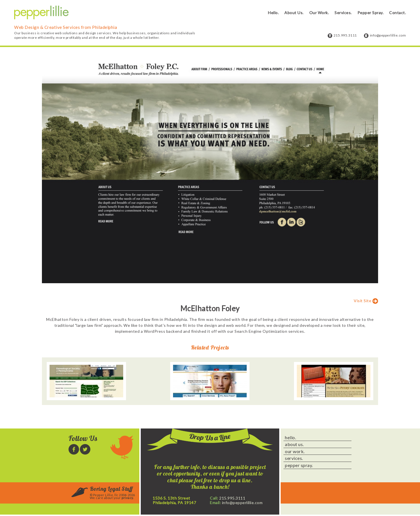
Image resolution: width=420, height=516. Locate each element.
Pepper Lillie (41, 13)
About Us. (294, 13)
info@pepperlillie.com (388, 35)
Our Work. (319, 13)
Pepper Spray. (371, 13)
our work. (295, 451)
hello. (290, 438)
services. (294, 458)
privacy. (128, 498)
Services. (343, 13)
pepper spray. (299, 465)
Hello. (273, 13)
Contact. (397, 13)
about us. (294, 444)
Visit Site (363, 301)
